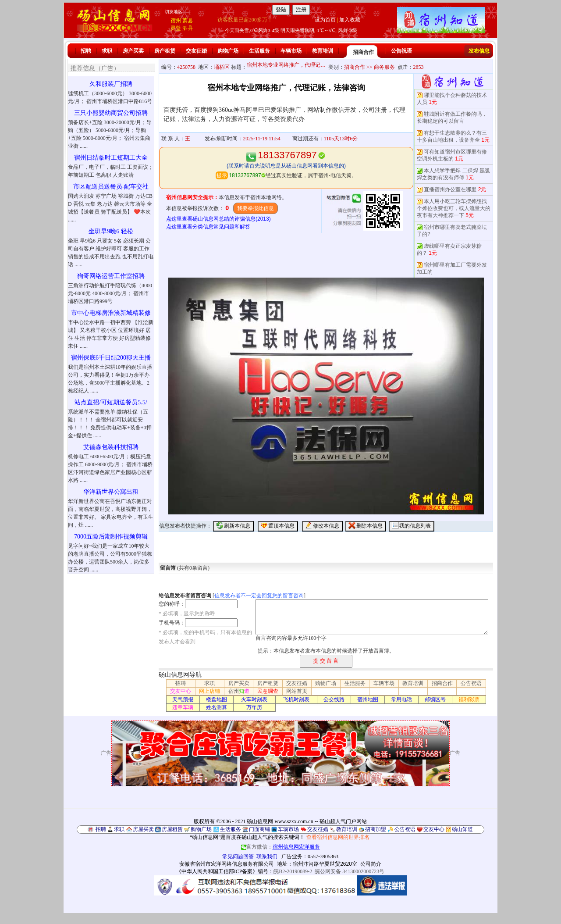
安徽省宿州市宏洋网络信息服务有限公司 (227, 864)
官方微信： (280, 847)
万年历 (254, 707)
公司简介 (371, 864)
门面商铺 (259, 829)
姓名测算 (217, 707)
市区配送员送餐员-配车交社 (111, 187)
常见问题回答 (238, 856)
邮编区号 (435, 699)
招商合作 (363, 52)
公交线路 (334, 699)
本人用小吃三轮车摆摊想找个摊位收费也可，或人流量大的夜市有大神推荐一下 (454, 208)
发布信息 (479, 51)
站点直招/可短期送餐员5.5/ (111, 402)
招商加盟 (376, 829)
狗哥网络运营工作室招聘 (111, 276)
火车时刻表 (254, 699)
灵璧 (176, 28)
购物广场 (228, 51)
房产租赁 (165, 51)
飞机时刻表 (296, 699)
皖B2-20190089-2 (293, 871)
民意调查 (268, 691)
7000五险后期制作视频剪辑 (111, 537)
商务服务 (384, 67)
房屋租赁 (172, 829)
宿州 (176, 21)
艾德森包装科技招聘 (111, 447)
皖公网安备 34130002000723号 (350, 871)
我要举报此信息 (256, 208)
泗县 (188, 28)
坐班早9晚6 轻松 (111, 231)
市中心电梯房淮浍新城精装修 (111, 313)
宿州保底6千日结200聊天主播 (111, 358)
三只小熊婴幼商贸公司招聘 (111, 113)
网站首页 (297, 691)
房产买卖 (133, 51)
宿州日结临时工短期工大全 (111, 158)
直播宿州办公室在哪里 (450, 189)
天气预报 (183, 699)
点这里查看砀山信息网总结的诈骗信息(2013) (218, 219)
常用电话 (401, 699)
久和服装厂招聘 (111, 84)
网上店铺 (209, 691)
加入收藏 (350, 20)
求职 (107, 51)
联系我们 (267, 856)
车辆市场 (291, 51)
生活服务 (259, 51)
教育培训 (323, 51)
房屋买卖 (143, 829)
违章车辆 (183, 707)
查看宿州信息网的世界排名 (338, 837)
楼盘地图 (217, 699)
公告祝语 (401, 51)
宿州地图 (368, 699)
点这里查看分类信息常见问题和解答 (208, 227)
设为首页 (325, 20)
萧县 (188, 21)
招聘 (86, 51)
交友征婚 (196, 51)
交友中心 (181, 691)
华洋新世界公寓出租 (111, 492)
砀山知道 (462, 829)
